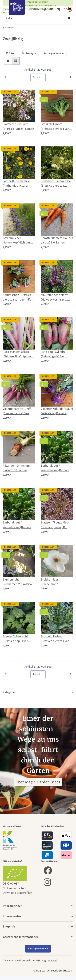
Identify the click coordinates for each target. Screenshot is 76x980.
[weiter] (70, 77)
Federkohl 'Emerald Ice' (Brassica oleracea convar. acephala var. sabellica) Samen (56, 184)
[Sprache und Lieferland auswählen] (68, 9)
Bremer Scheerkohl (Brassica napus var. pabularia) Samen (15, 639)
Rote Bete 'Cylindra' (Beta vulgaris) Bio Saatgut (54, 354)
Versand (52, 961)
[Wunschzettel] (51, 9)
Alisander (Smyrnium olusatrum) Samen (16, 468)
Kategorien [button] (9, 692)
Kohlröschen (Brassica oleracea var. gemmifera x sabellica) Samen (18, 297)
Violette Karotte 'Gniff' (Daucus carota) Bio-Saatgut (17, 411)
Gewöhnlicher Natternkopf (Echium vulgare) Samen (16, 240)
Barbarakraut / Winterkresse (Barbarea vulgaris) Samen (18, 525)
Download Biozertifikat (18, 893)
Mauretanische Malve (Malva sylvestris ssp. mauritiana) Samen (55, 297)
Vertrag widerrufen (38, 949)
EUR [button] (34, 9)
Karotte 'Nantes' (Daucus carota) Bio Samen (57, 240)
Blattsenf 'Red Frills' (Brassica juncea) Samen (18, 126)
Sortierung (27, 53)
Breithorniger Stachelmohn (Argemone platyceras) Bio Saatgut (55, 582)
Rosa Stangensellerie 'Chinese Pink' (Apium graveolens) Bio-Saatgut (18, 354)
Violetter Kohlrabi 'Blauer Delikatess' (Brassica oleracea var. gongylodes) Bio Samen (57, 411)
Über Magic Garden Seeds (38, 782)
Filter (10, 53)
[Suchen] (34, 19)
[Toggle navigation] (5, 8)
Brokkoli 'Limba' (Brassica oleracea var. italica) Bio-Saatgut (55, 127)
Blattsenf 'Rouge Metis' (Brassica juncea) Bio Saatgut (56, 525)
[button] (45, 9)
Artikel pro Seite (52, 53)
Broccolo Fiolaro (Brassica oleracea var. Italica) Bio (55, 639)
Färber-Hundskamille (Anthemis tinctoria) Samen (16, 184)
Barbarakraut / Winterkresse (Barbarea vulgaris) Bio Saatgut (56, 468)
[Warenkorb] (58, 9)
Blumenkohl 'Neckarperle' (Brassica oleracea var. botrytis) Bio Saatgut (17, 582)
